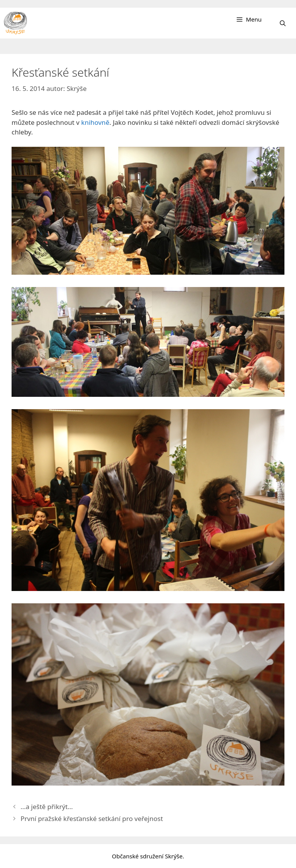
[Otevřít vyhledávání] (283, 23)
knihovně (95, 122)
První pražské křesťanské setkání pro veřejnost (92, 818)
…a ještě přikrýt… (47, 807)
